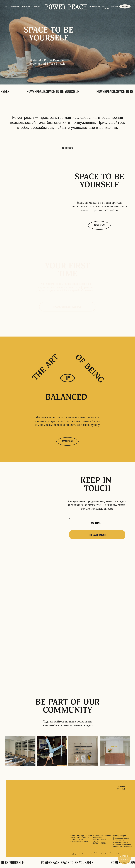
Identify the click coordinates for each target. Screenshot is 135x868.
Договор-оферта (120, 836)
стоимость (36, 7)
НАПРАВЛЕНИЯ (26, 7)
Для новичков (15, 7)
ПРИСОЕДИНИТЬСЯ (97, 535)
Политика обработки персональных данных (123, 846)
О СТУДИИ (107, 8)
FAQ (103, 7)
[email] (97, 523)
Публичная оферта (121, 842)
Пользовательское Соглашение (121, 839)
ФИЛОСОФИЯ (114, 7)
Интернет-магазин (95, 7)
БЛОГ (6, 7)
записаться (125, 6)
